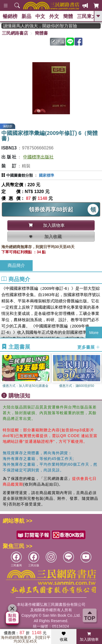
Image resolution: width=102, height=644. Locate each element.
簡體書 (41, 33)
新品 (26, 16)
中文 (40, 16)
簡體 (68, 16)
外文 (54, 16)
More (94, 332)
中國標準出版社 (38, 157)
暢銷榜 (10, 16)
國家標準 (47, 175)
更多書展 (89, 347)
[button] (98, 371)
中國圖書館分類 (20, 175)
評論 (58, 42)
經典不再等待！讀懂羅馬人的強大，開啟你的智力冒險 (43, 26)
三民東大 (87, 16)
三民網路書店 (15, 33)
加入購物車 (89, 637)
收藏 (64, 637)
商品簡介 (16, 265)
